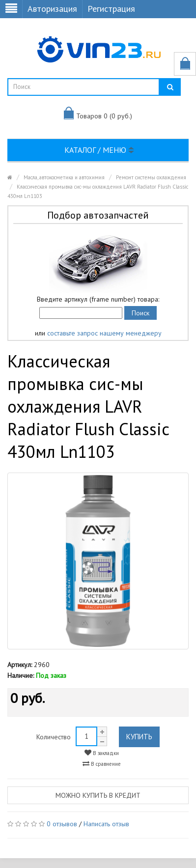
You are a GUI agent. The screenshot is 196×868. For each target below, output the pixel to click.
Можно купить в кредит (98, 795)
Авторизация (52, 9)
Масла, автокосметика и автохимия (64, 177)
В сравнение (102, 764)
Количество (54, 737)
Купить (139, 737)
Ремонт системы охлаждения (151, 177)
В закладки (102, 753)
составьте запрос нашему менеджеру (104, 333)
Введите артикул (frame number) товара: (98, 299)
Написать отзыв (106, 824)
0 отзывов (62, 824)
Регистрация (111, 9)
